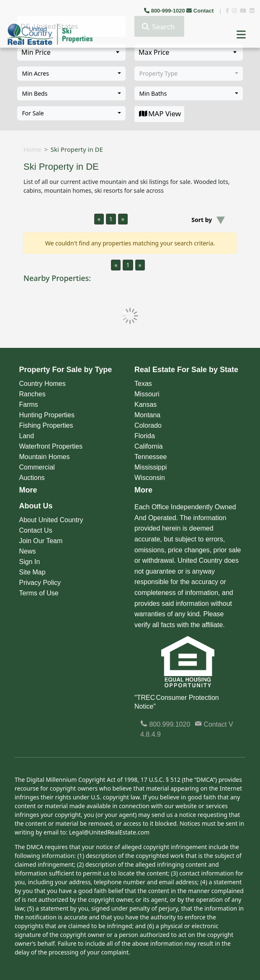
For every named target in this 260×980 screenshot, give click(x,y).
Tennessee (151, 457)
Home (32, 149)
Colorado (148, 425)
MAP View (159, 114)
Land (27, 436)
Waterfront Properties (51, 446)
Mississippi (151, 467)
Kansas (145, 405)
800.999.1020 (165, 724)
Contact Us (36, 530)
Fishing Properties (46, 425)
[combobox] (71, 74)
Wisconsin (150, 478)
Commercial (37, 467)
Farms (29, 405)
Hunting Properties (47, 415)
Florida (145, 436)
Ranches (32, 394)
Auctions (32, 478)
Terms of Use (39, 593)
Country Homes (42, 384)
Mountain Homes (45, 457)
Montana (147, 415)
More (28, 490)
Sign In (30, 562)
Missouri (147, 394)
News (28, 551)
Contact (201, 11)
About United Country (51, 520)
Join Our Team (41, 541)
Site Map (32, 572)
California (149, 446)
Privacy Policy (40, 583)
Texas (143, 384)
